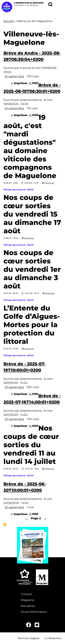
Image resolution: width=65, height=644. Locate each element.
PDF (35, 83)
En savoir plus (14, 76)
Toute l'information (34, 612)
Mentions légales (29, 638)
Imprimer (21, 83)
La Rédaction (53, 638)
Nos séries (28, 606)
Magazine (27, 600)
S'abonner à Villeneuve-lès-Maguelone (5, 525)
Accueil (8, 21)
